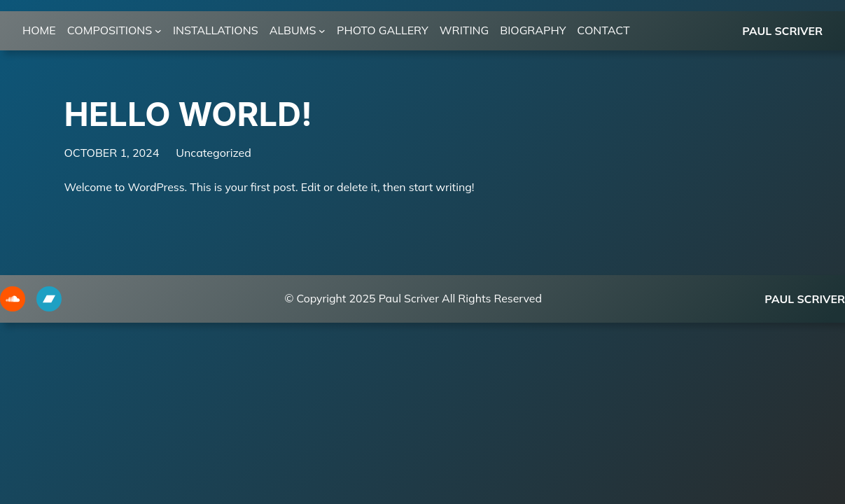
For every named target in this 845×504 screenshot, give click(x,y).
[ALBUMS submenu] (322, 31)
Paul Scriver (782, 31)
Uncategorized (214, 153)
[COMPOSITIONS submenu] (158, 31)
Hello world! (189, 114)
